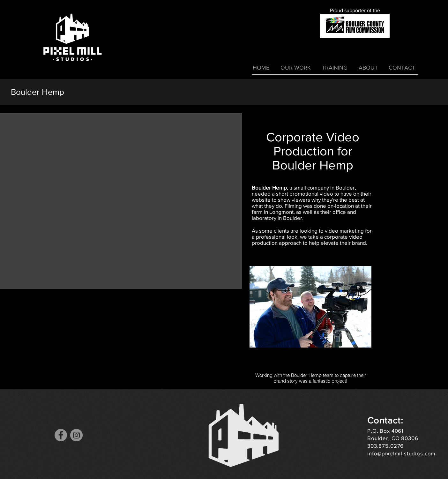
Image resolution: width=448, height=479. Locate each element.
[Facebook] (61, 435)
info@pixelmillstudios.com (401, 453)
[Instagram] (76, 435)
